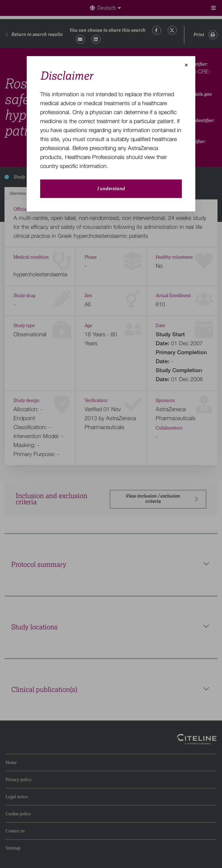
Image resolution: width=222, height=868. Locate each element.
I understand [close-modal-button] (111, 189)
